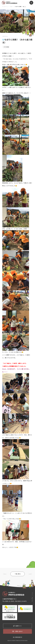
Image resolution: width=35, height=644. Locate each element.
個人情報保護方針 (18, 637)
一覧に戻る (17, 574)
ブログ (11, 6)
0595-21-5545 (10, 601)
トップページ (5, 6)
